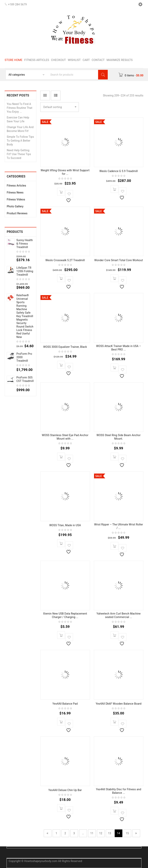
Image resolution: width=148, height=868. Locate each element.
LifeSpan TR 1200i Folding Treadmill (25, 271)
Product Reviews (17, 213)
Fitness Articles (16, 186)
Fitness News (15, 193)
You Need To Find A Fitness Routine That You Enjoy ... (20, 108)
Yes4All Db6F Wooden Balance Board (119, 704)
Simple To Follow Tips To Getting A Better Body (20, 141)
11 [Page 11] (92, 833)
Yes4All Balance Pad (65, 704)
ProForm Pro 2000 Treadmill (24, 357)
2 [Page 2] (65, 833)
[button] (61, 192)
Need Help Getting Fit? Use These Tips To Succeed (19, 154)
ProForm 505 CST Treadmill (25, 379)
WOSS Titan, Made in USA (65, 525)
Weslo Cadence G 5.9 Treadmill (119, 171)
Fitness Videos (16, 199)
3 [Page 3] (74, 833)
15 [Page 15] (127, 833)
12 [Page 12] (101, 833)
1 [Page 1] (56, 833)
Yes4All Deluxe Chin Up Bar (65, 790)
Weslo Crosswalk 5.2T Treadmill (65, 260)
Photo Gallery (15, 206)
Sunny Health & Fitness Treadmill (25, 244)
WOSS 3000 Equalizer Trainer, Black (65, 347)
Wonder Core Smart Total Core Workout (119, 260)
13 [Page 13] (109, 833)
